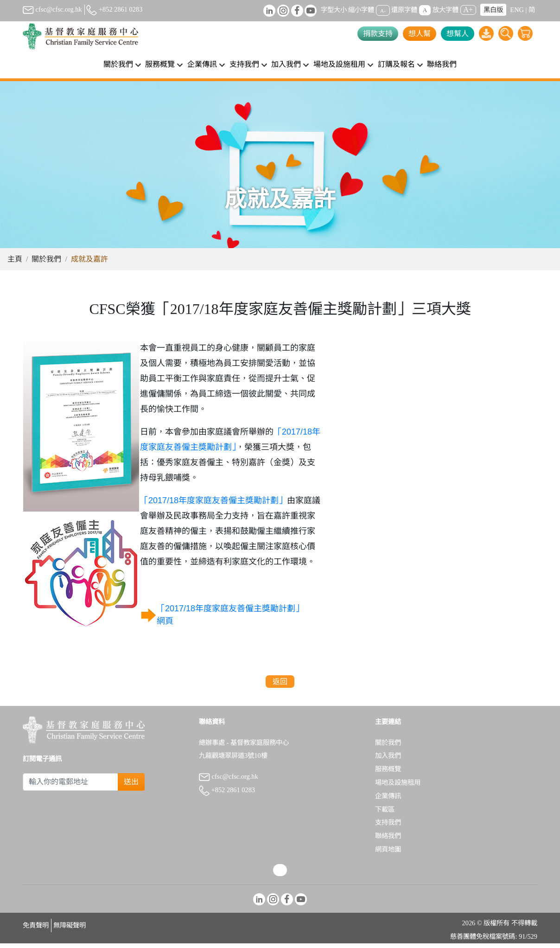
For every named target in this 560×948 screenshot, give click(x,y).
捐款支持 (378, 34)
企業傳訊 (388, 801)
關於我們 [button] (118, 64)
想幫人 (458, 34)
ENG (517, 10)
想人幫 (420, 34)
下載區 (385, 814)
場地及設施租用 (398, 787)
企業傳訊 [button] (202, 64)
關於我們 (46, 264)
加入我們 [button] (286, 64)
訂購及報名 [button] (396, 64)
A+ (468, 10)
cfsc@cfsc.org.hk (52, 9)
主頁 (15, 264)
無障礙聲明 (70, 930)
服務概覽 (388, 774)
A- (383, 10)
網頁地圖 (388, 854)
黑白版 (493, 10)
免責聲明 (36, 930)
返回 (280, 686)
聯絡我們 (442, 64)
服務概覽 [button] (160, 64)
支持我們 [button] (244, 64)
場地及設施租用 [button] (339, 64)
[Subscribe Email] (70, 787)
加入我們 (388, 760)
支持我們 (388, 827)
